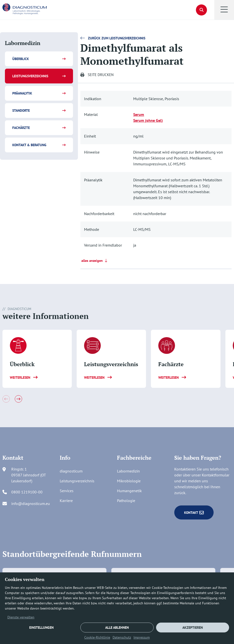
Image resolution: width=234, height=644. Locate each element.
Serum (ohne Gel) (148, 120)
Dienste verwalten (21, 617)
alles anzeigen (95, 261)
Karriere (66, 501)
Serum (139, 114)
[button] (224, 10)
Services (67, 491)
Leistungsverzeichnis (30, 76)
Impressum (142, 637)
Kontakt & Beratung (29, 145)
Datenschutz (122, 637)
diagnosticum (71, 471)
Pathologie (126, 501)
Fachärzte (21, 128)
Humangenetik (129, 491)
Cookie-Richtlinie (97, 637)
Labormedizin (128, 471)
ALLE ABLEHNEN (117, 628)
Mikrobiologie (129, 481)
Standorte (21, 110)
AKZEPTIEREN (193, 628)
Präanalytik (22, 93)
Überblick (21, 59)
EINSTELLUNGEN (41, 628)
